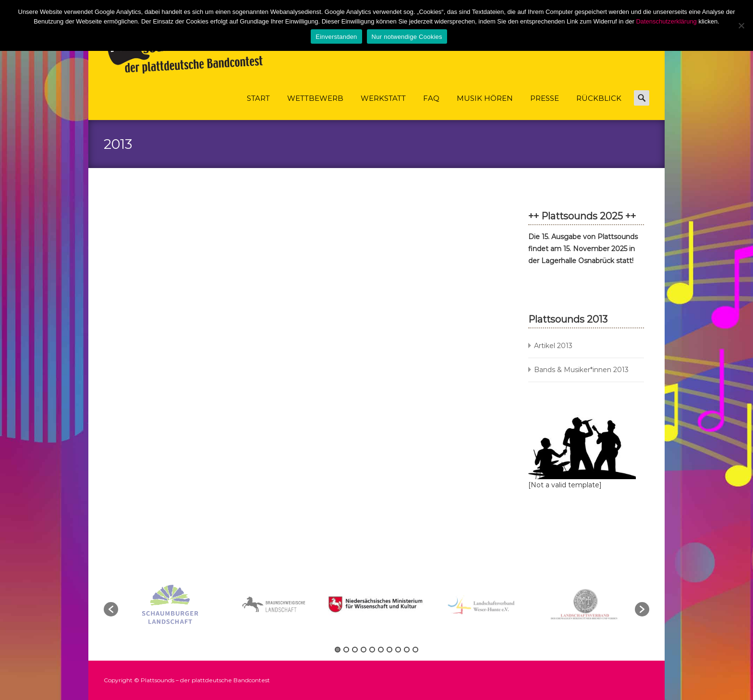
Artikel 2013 (553, 346)
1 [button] (338, 650)
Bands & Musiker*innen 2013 (581, 370)
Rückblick (599, 107)
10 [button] (415, 650)
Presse (545, 107)
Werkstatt (383, 107)
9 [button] (407, 650)
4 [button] (364, 650)
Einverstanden (336, 37)
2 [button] (346, 650)
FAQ (431, 107)
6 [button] (381, 650)
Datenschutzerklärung (666, 21)
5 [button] (372, 650)
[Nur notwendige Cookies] (741, 25)
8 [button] (398, 650)
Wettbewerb (315, 107)
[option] (377, 604)
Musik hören (485, 107)
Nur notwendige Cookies (407, 37)
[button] (111, 609)
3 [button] (355, 650)
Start (258, 107)
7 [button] (389, 650)
